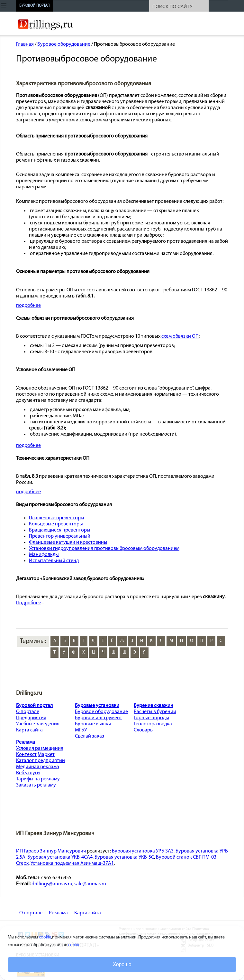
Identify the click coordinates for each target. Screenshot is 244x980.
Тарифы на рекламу (38, 779)
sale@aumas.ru (90, 884)
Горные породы (151, 718)
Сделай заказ (90, 736)
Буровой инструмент (99, 718)
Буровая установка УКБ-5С (124, 857)
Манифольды (44, 555)
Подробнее (29, 603)
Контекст (26, 755)
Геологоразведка (153, 724)
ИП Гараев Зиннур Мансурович (51, 851)
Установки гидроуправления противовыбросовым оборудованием (104, 549)
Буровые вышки (93, 724)
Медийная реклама (38, 767)
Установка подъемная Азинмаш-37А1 (72, 863)
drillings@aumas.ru (52, 884)
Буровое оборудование (64, 44)
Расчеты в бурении (155, 712)
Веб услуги (28, 773)
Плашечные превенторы (57, 518)
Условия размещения (40, 749)
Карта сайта (29, 730)
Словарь (143, 730)
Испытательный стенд (54, 561)
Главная (25, 44)
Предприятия (31, 718)
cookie (45, 937)
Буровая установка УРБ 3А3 (143, 851)
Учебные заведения (38, 724)
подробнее (28, 306)
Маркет (46, 755)
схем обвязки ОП (180, 336)
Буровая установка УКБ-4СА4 (60, 857)
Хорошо (122, 964)
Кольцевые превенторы (56, 524)
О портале (28, 712)
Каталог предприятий (41, 761)
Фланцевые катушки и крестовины (68, 542)
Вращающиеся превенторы (60, 530)
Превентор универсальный (60, 536)
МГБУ (81, 730)
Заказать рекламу (36, 785)
